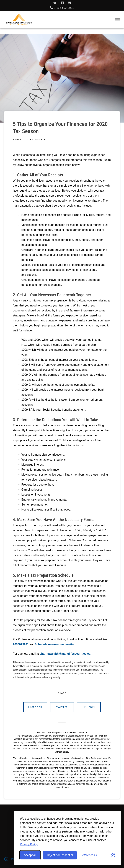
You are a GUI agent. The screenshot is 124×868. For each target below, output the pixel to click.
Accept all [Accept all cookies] (30, 855)
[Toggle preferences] (88, 855)
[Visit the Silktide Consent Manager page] (113, 855)
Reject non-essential (60, 855)
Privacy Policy (29, 844)
